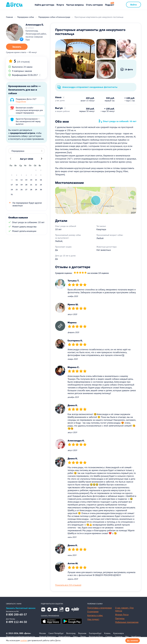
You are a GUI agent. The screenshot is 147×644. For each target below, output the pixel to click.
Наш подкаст (93, 619)
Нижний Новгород (47, 637)
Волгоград (71, 633)
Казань (107, 633)
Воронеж (82, 633)
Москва (42, 633)
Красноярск (119, 633)
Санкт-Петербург (56, 633)
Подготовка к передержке (100, 608)
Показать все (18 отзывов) (68, 585)
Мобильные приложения (127, 622)
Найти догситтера (44, 5)
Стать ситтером (94, 5)
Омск (75, 637)
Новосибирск (64, 637)
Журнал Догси (122, 615)
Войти (134, 5)
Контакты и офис (95, 615)
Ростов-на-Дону (96, 637)
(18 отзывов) (23, 62)
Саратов (119, 637)
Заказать (17, 47)
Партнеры (120, 618)
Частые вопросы (75, 5)
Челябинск (136, 637)
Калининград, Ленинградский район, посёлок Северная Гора (36, 35)
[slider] (80, 273)
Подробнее (21, 102)
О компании (93, 612)
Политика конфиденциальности (20, 637)
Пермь (83, 637)
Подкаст (110, 5)
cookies (24, 640)
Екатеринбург (95, 633)
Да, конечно (133, 641)
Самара (109, 637)
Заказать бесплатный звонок (21, 608)
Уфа (127, 637)
